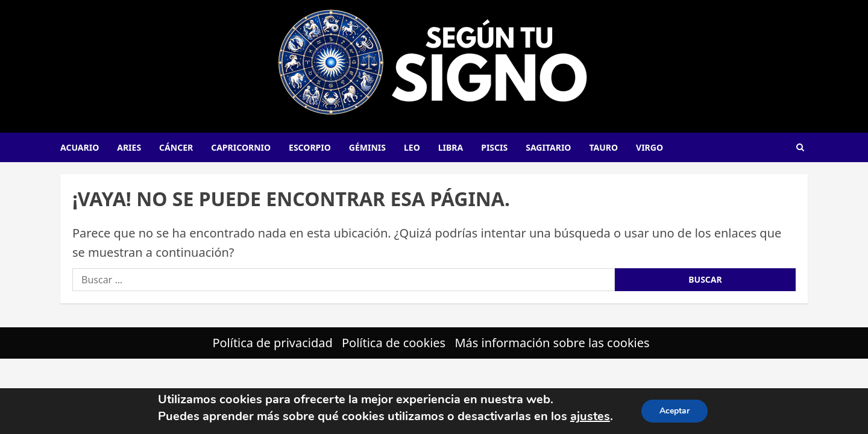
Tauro (603, 147)
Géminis (367, 147)
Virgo (649, 147)
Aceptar (675, 411)
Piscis (494, 147)
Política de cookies (394, 343)
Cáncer (176, 147)
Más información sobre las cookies (552, 343)
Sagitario (548, 147)
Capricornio (241, 147)
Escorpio (310, 147)
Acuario (80, 147)
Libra (451, 147)
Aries (129, 147)
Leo (412, 147)
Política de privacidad (272, 343)
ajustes (590, 416)
